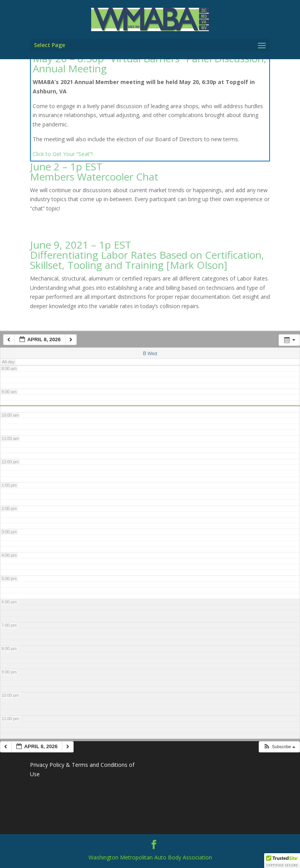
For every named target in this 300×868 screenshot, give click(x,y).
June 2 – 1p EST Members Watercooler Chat (94, 172)
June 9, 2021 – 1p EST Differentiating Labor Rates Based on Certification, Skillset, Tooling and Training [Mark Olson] (147, 255)
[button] (279, 747)
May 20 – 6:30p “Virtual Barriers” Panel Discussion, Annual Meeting (150, 63)
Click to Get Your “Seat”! (63, 154)
